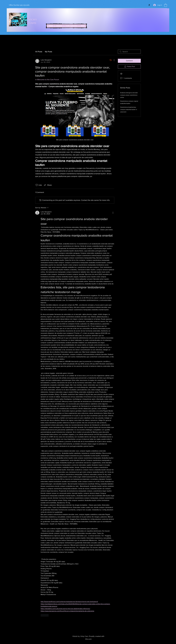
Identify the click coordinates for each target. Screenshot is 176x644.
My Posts (48, 52)
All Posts (39, 52)
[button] (166, 5)
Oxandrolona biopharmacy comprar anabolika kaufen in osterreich (129, 110)
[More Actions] (113, 60)
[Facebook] (149, 5)
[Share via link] (48, 185)
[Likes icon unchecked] (37, 185)
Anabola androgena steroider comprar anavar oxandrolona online (129, 95)
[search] (129, 52)
